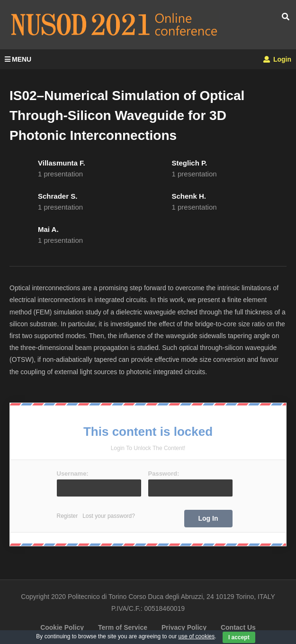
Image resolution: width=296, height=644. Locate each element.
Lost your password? (109, 516)
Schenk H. (189, 196)
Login (277, 59)
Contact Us (238, 627)
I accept (239, 637)
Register (67, 516)
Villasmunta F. (62, 163)
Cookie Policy (62, 627)
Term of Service (123, 627)
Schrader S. (58, 196)
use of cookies (197, 636)
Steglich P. (190, 163)
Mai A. (48, 229)
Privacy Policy (184, 627)
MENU (18, 59)
